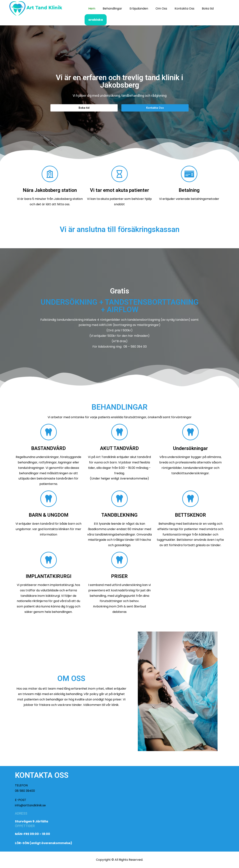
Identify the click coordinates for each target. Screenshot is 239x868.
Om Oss (161, 8)
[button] (84, 108)
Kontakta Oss (184, 8)
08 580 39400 (25, 791)
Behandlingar (112, 8)
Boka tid (208, 8)
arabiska (96, 20)
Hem (92, 8)
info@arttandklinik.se (30, 805)
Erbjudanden (139, 8)
